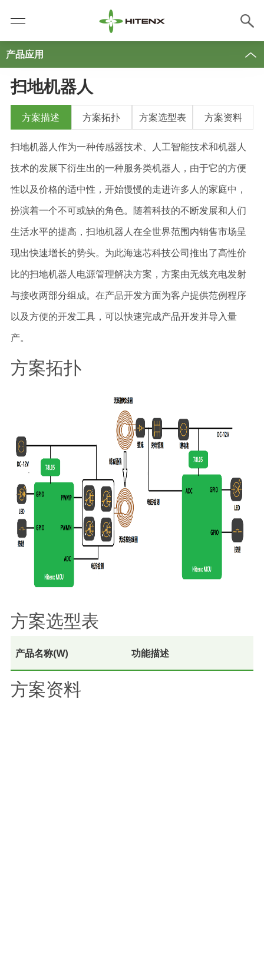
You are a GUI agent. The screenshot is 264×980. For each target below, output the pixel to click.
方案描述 (41, 117)
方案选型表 (163, 117)
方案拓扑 (101, 117)
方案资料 (223, 117)
